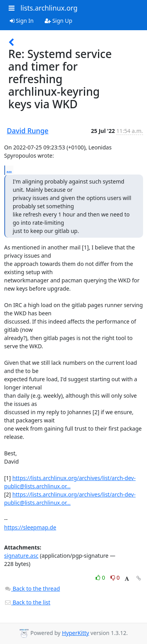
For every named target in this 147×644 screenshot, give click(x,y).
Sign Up (59, 21)
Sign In (22, 21)
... (9, 170)
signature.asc (22, 556)
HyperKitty (75, 633)
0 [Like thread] (101, 578)
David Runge (28, 131)
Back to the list (27, 602)
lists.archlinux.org (49, 8)
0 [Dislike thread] (115, 578)
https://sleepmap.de (30, 527)
